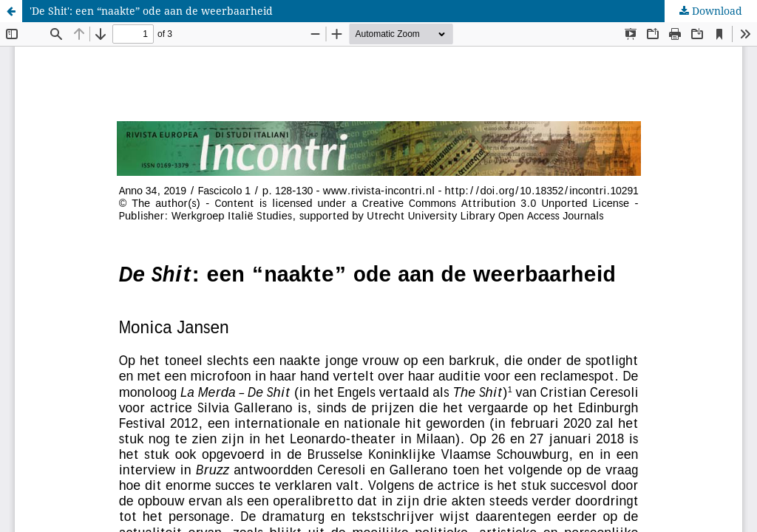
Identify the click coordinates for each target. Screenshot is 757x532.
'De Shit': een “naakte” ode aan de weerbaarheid (151, 11)
